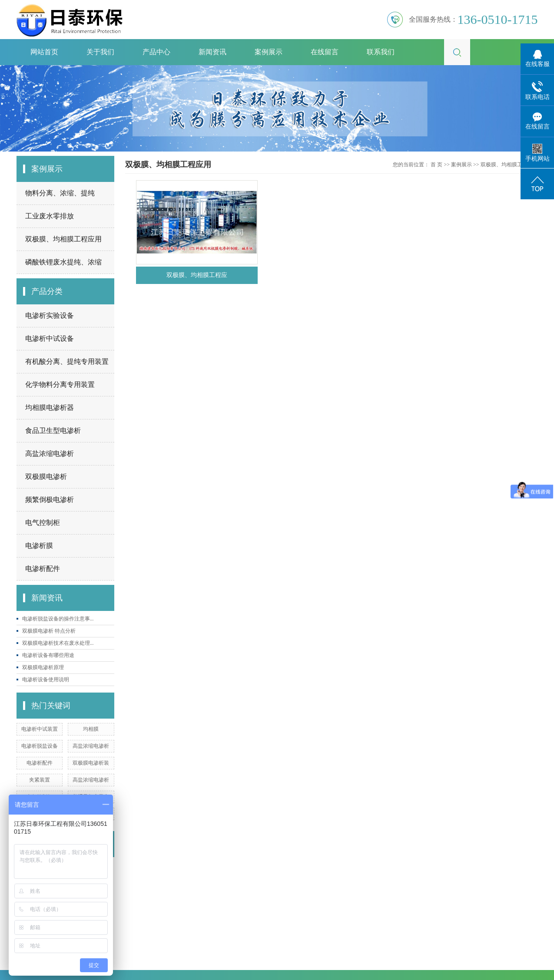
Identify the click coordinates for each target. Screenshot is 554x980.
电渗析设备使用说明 (46, 680)
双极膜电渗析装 (91, 763)
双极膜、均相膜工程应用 (63, 239)
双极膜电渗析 (46, 477)
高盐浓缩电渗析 (50, 454)
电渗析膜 (39, 546)
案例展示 (269, 52)
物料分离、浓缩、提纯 (60, 193)
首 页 (436, 165)
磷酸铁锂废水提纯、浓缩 (63, 262)
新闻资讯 (212, 52)
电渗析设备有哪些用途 (48, 655)
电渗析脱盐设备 (40, 746)
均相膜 (91, 729)
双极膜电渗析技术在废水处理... (58, 643)
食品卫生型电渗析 (53, 431)
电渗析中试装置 (40, 729)
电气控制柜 (43, 523)
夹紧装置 (40, 780)
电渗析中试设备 (50, 338)
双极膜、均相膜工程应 (197, 275)
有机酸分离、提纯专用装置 (67, 361)
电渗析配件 (43, 569)
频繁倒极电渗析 (50, 500)
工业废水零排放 (50, 216)
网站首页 (44, 52)
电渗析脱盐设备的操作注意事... (58, 619)
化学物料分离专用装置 (60, 384)
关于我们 (100, 52)
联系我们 (381, 52)
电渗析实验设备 (50, 315)
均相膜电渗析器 (50, 408)
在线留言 (325, 52)
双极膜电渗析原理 (43, 667)
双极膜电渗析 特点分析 (49, 631)
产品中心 (156, 52)
